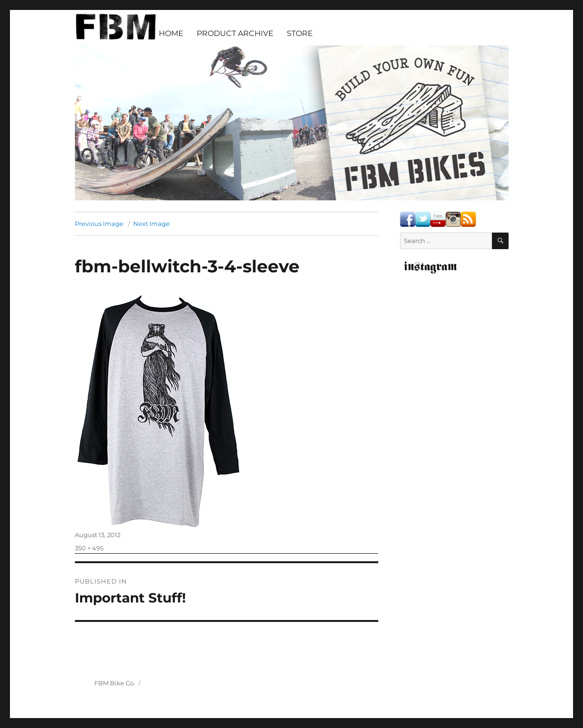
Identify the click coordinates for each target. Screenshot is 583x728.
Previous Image (99, 224)
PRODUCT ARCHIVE (235, 33)
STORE (300, 33)
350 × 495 (89, 548)
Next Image (151, 224)
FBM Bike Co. (115, 683)
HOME (171, 33)
